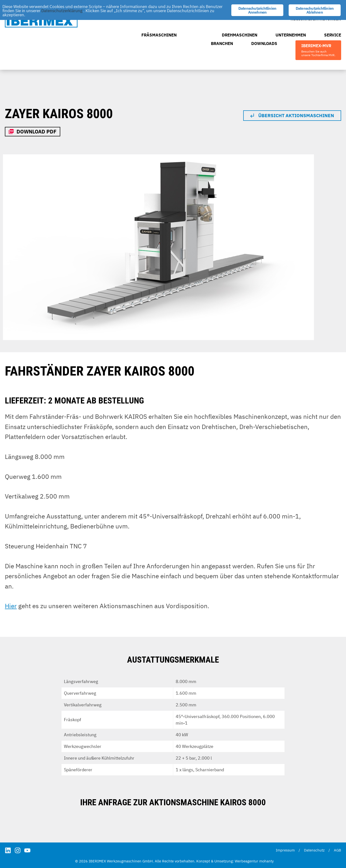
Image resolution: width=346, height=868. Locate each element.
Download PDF (36, 132)
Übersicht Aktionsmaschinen (296, 115)
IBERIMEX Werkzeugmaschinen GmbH (41, 21)
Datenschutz (314, 850)
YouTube (27, 850)
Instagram (18, 850)
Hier (11, 606)
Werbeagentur (247, 861)
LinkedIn (8, 850)
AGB (337, 850)
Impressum (285, 850)
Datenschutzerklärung (62, 11)
